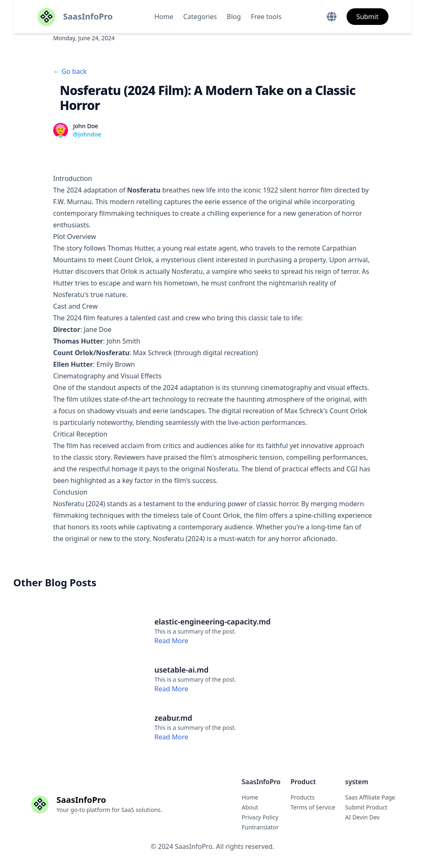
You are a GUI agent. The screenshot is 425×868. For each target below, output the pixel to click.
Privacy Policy (260, 817)
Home (164, 17)
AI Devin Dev (363, 817)
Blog (234, 17)
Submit (368, 17)
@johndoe (87, 134)
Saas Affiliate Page (370, 797)
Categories (200, 17)
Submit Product (366, 807)
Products (303, 797)
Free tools (266, 17)
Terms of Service (313, 807)
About (250, 807)
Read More (171, 641)
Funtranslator (260, 827)
